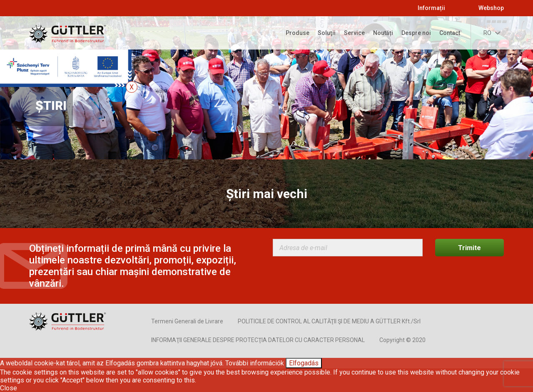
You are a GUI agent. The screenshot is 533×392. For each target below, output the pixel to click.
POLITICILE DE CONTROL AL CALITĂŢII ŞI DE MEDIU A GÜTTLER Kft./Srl (329, 321)
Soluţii (327, 33)
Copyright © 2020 (402, 340)
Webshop (491, 8)
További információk (255, 363)
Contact (450, 33)
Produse (298, 33)
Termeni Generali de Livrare (187, 321)
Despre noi (416, 33)
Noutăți (383, 33)
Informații (431, 8)
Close (9, 388)
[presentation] (336, 277)
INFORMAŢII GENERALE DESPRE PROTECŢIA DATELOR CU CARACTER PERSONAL (258, 340)
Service (354, 33)
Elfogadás (304, 363)
